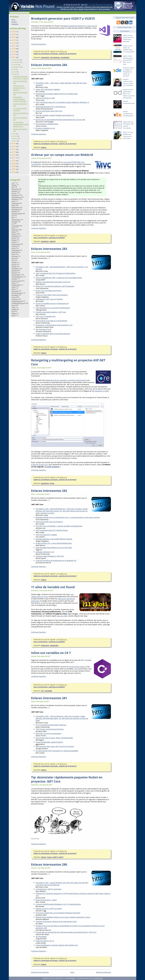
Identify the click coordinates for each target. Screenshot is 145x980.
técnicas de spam (17, 293)
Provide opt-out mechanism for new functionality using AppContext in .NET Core (66, 932)
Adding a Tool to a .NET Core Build (49, 909)
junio (15, 72)
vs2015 (55, 857)
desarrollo (15, 230)
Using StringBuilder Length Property (49, 742)
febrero (16, 138)
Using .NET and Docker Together (48, 89)
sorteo (14, 287)
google (14, 242)
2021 (14, 46)
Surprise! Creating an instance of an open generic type (56, 921)
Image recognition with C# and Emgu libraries (53, 334)
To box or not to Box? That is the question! (52, 295)
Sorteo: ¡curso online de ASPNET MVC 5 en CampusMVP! (129, 49)
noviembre (17, 62)
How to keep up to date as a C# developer (52, 321)
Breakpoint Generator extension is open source (79, 26)
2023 (14, 40)
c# (12, 215)
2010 (14, 161)
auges (13, 201)
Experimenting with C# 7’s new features (51, 107)
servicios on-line (16, 281)
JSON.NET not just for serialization (48, 733)
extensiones (45, 57)
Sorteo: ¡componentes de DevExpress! (128, 114)
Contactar (108, 5)
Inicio (93, 5)
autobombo (15, 203)
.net (13, 183)
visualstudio (65, 57)
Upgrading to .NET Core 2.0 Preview (49, 299)
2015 (14, 146)
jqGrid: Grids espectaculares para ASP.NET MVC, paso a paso (128, 60)
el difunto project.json (39, 465)
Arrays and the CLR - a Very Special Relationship (54, 543)
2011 (14, 158)
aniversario (15, 189)
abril (14, 134)
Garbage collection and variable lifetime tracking (54, 539)
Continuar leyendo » (39, 44)
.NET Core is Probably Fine (46, 316)
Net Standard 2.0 (98, 391)
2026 (14, 32)
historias (14, 246)
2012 (14, 155)
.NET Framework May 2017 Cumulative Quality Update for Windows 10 (62, 102)
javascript (14, 252)
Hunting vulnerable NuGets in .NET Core (51, 312)
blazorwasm (15, 209)
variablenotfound (17, 301)
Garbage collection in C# (45, 552)
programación (16, 275)
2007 (14, 169)
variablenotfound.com (18, 303)
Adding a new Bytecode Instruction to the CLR (53, 282)
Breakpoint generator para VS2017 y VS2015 (21, 77)
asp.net (14, 193)
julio (14, 69)
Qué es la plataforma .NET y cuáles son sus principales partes (59, 278)
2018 (14, 54)
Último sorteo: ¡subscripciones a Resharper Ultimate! (128, 38)
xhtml (13, 315)
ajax (13, 187)
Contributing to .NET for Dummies (49, 889)
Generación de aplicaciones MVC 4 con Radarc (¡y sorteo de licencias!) (129, 94)
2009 (14, 163)
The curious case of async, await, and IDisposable (54, 738)
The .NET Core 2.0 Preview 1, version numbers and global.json (59, 526)
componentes (16, 220)
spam (13, 289)
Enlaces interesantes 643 (129, 102)
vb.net (13, 305)
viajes (13, 307)
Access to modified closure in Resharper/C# (52, 303)
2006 (14, 172)
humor (14, 248)
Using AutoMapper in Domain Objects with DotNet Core (57, 945)
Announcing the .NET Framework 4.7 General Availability (57, 751)
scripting (14, 279)
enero (15, 141)
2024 (14, 37)
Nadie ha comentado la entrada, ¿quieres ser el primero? (55, 54)
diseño (14, 232)
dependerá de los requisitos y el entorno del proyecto (66, 380)
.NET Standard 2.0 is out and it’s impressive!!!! (53, 308)
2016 (14, 143)
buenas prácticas (17, 213)
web (13, 311)
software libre (16, 285)
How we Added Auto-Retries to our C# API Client (54, 548)
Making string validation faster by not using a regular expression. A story (63, 917)
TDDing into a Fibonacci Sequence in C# (51, 893)
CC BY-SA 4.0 (98, 978)
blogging (14, 211)
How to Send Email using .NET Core (49, 111)
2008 (14, 166)
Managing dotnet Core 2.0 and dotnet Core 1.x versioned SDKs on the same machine (68, 517)
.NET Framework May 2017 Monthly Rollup (52, 530)
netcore (14, 264)
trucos (13, 297)
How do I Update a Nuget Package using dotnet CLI (55, 115)
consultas (14, 222)
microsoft (14, 256)
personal (14, 273)
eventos (14, 238)
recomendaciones (17, 277)
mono (13, 258)
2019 (14, 52)
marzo (15, 136)
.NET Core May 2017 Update (46, 535)
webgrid (52, 241)
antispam (14, 191)
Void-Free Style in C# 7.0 (45, 941)
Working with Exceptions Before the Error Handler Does (57, 94)
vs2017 (61, 857)
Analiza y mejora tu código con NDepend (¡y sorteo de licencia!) (129, 72)
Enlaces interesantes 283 (49, 249)
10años (14, 185)
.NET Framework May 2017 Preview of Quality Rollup (56, 273)
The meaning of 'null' (44, 329)
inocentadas (15, 250)
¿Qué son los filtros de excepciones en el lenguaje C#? (56, 560)
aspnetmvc (15, 199)
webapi (14, 313)
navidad (14, 262)
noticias (14, 266)
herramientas (16, 244)
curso (13, 228)
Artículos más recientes (40, 972)
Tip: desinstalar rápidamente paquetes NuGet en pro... (21, 124)
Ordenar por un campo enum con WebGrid (19, 88)
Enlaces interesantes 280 (49, 864)
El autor (100, 5)
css (13, 224)
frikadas (14, 240)
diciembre (16, 60)
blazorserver (15, 207)
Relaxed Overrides (73, 913)
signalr (14, 283)
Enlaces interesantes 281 (49, 698)
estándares (15, 236)
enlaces (14, 234)
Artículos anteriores (103, 972)
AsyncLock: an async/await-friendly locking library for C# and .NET (60, 120)
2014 (14, 149)
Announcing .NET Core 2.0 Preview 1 (49, 522)
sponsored (15, 291)
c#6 (13, 218)
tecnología (15, 295)
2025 (14, 34)
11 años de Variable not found (20, 109)
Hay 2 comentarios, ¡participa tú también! (49, 238)
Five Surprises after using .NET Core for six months (55, 746)
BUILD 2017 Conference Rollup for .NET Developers (55, 286)
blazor (13, 205)
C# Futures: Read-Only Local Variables (50, 913)
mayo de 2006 (62, 616)
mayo (15, 74)
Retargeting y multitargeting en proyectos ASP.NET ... (20, 99)
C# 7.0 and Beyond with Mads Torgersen (51, 725)
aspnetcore (15, 195)
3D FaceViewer (41, 937)
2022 (14, 43)
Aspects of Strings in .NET (45, 98)
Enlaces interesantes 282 (49, 491)
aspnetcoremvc (16, 197)
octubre (16, 65)
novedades (15, 269)
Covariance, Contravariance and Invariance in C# (54, 325)
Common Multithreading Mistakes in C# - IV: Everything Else (58, 904)
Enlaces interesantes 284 (49, 65)
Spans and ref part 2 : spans (46, 900)
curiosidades (15, 226)
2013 (14, 152)
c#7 (42, 691)
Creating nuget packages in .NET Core (50, 556)
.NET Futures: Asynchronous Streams (50, 729)
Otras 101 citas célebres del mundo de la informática (128, 135)
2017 (14, 57)
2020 (14, 49)
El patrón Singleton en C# (45, 128)
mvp (13, 260)
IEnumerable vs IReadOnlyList (47, 124)
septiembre (17, 67)
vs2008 (14, 309)
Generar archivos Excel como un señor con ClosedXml (128, 82)
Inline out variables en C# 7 (51, 653)
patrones (14, 271)
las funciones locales (77, 667)
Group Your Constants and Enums (49, 291)
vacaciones (15, 299)
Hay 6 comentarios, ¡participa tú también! (49, 642)
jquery (13, 254)
